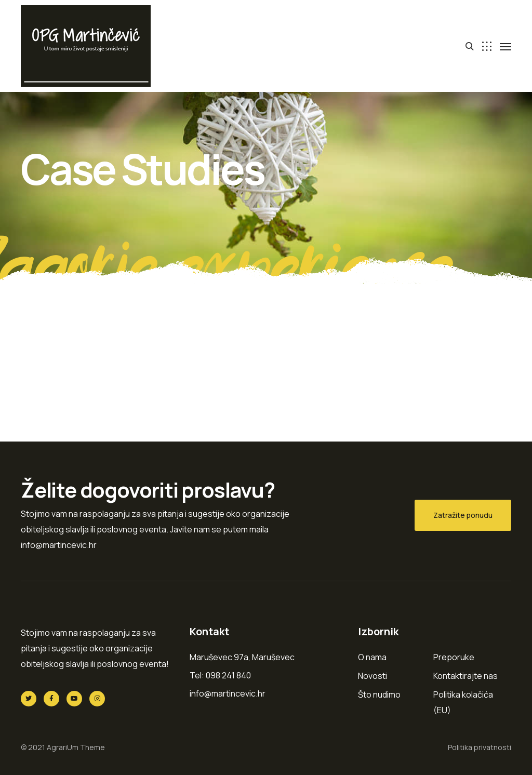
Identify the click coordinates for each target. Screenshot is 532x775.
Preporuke (454, 657)
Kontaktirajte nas (465, 676)
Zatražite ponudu (463, 515)
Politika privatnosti (480, 747)
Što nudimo (379, 694)
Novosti (373, 676)
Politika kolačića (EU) (463, 702)
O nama (372, 657)
